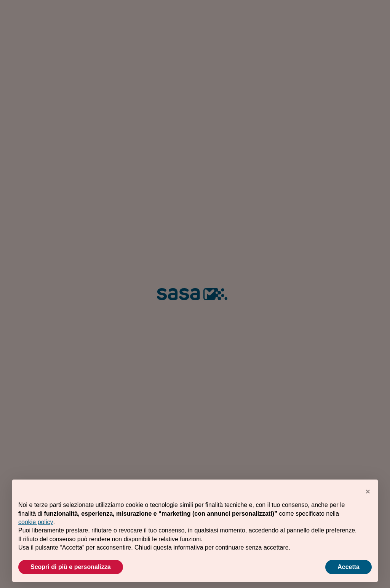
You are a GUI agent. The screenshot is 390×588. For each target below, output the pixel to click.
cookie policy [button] (36, 522)
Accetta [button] (348, 567)
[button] (368, 492)
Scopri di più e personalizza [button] (71, 567)
